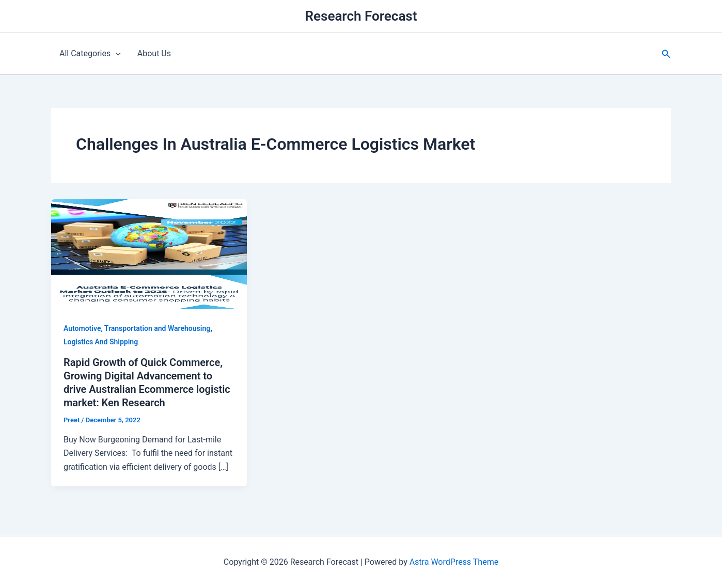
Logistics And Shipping (101, 342)
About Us (154, 53)
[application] (116, 54)
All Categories (90, 54)
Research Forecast (361, 16)
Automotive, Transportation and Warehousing (137, 328)
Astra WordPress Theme (454, 562)
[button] (666, 54)
